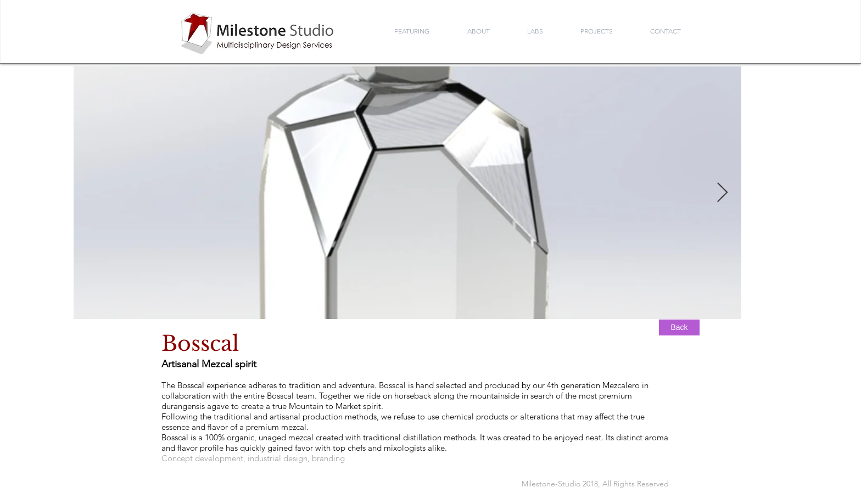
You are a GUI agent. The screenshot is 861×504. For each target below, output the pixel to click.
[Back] (679, 327)
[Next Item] (722, 193)
